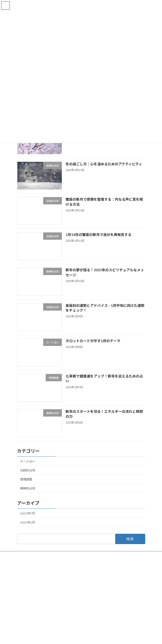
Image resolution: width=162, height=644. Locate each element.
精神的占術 (28, 488)
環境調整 (26, 479)
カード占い (28, 461)
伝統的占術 (28, 470)
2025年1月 (28, 522)
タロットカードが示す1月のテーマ (93, 341)
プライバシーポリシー (32, 565)
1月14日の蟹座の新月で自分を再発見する (98, 235)
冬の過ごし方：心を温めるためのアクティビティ (104, 164)
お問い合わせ (26, 556)
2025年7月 (28, 513)
